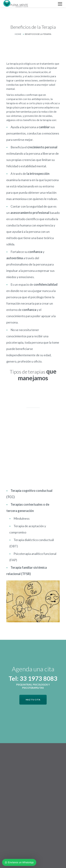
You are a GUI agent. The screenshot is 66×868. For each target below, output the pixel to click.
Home (18, 34)
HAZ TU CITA (33, 700)
